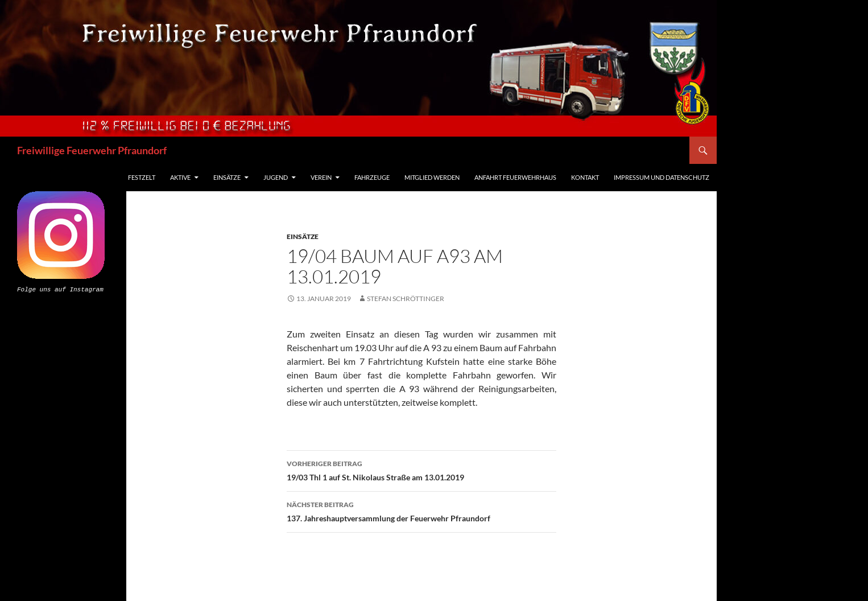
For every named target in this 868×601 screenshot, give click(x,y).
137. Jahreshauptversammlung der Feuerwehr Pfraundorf (421, 511)
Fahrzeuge (372, 177)
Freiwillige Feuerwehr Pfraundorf (92, 150)
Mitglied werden (432, 177)
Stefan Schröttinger (406, 299)
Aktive (180, 177)
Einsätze (227, 177)
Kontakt (585, 177)
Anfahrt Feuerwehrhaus (515, 177)
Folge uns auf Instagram (60, 289)
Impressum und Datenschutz (662, 177)
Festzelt (142, 177)
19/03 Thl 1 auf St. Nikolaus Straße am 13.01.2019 (421, 470)
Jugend (276, 177)
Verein (321, 177)
